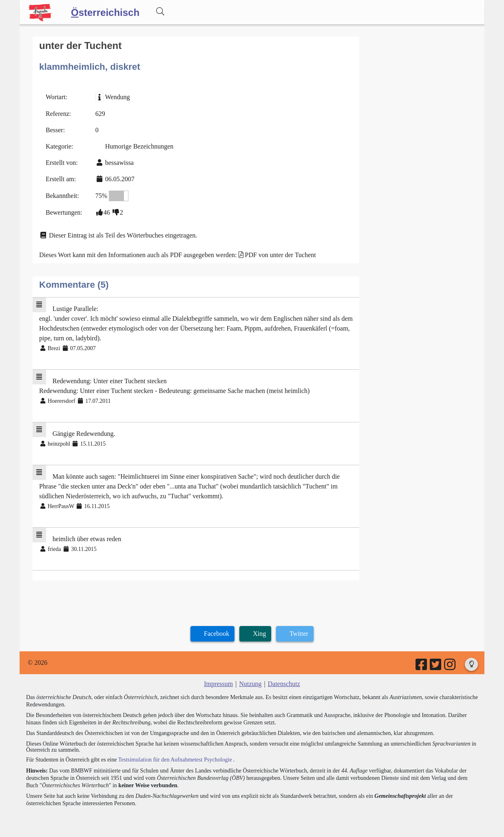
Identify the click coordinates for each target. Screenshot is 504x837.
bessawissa (119, 163)
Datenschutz (284, 684)
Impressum (218, 684)
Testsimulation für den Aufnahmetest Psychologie (175, 760)
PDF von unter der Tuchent (281, 255)
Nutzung (250, 684)
